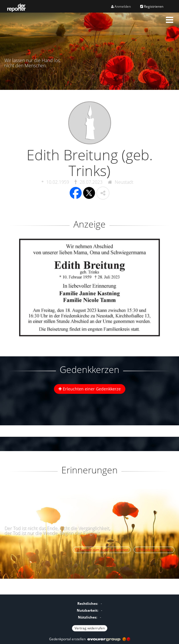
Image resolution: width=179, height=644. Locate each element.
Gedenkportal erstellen (90, 639)
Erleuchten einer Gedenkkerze (90, 389)
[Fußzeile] (89, 615)
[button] (170, 20)
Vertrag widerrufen (90, 628)
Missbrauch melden (154, 550)
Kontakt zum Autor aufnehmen (102, 550)
